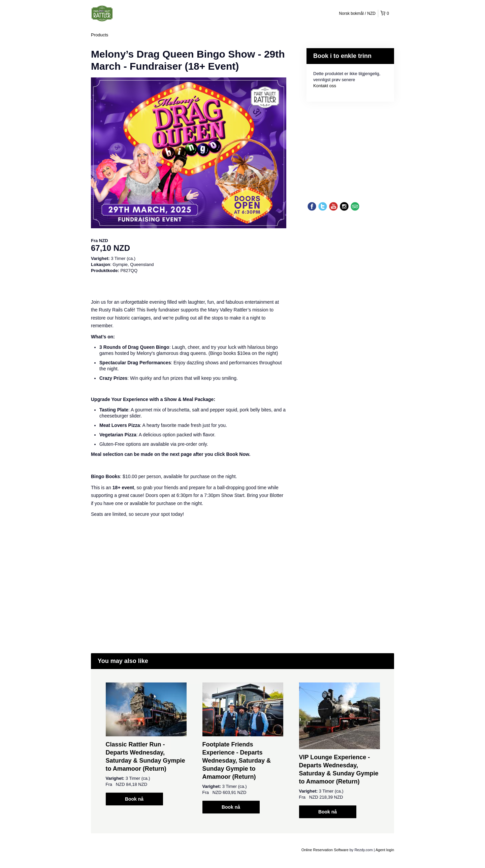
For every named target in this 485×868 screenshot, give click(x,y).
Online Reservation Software (325, 850)
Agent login (385, 850)
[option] (146, 744)
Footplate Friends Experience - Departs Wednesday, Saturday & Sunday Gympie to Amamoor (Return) (237, 761)
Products (100, 35)
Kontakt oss (325, 86)
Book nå (134, 799)
